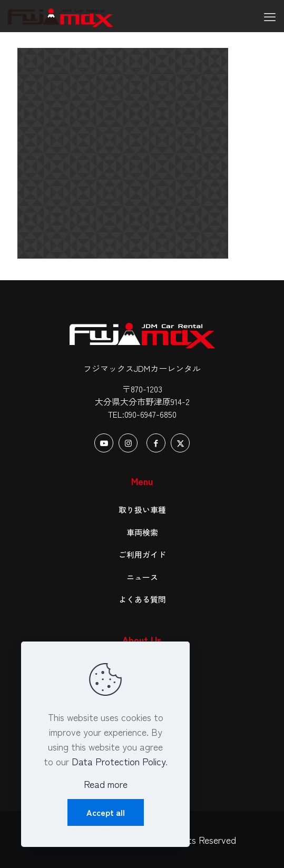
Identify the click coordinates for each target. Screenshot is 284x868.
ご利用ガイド (142, 554)
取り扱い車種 (142, 510)
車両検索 (142, 532)
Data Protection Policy (119, 761)
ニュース (142, 577)
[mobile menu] (270, 16)
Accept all (106, 812)
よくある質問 (142, 599)
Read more (106, 784)
